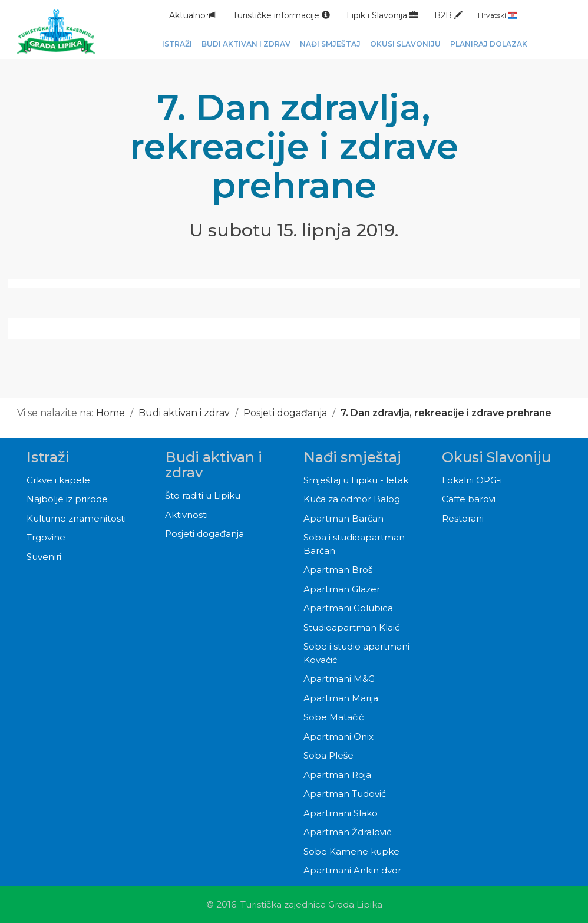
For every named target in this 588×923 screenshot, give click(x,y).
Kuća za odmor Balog (352, 499)
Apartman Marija (341, 698)
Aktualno (193, 15)
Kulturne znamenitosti (76, 518)
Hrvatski (498, 15)
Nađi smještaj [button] (330, 44)
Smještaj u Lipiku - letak (356, 480)
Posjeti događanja (285, 413)
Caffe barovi (469, 499)
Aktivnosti (186, 515)
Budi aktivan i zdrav (184, 413)
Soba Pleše (328, 755)
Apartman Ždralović (347, 832)
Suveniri (44, 557)
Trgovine (46, 537)
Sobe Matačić (333, 717)
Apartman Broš (338, 570)
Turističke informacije (281, 15)
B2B (448, 15)
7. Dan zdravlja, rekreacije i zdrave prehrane (446, 413)
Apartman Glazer (342, 589)
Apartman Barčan (343, 518)
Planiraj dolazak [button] (489, 44)
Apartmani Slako (341, 813)
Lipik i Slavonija (382, 15)
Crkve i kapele (58, 480)
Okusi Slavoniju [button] (405, 44)
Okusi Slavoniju (496, 457)
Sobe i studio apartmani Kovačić (356, 653)
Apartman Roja (337, 775)
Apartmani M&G (339, 679)
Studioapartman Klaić (351, 627)
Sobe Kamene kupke (351, 851)
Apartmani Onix (338, 736)
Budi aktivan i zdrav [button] (246, 44)
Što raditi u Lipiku (203, 495)
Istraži (48, 457)
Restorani (463, 518)
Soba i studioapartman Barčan (354, 544)
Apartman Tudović (345, 794)
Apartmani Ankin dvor (352, 870)
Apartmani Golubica (348, 608)
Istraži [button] (177, 44)
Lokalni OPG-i (472, 480)
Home (110, 413)
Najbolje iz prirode (67, 499)
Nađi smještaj (352, 457)
